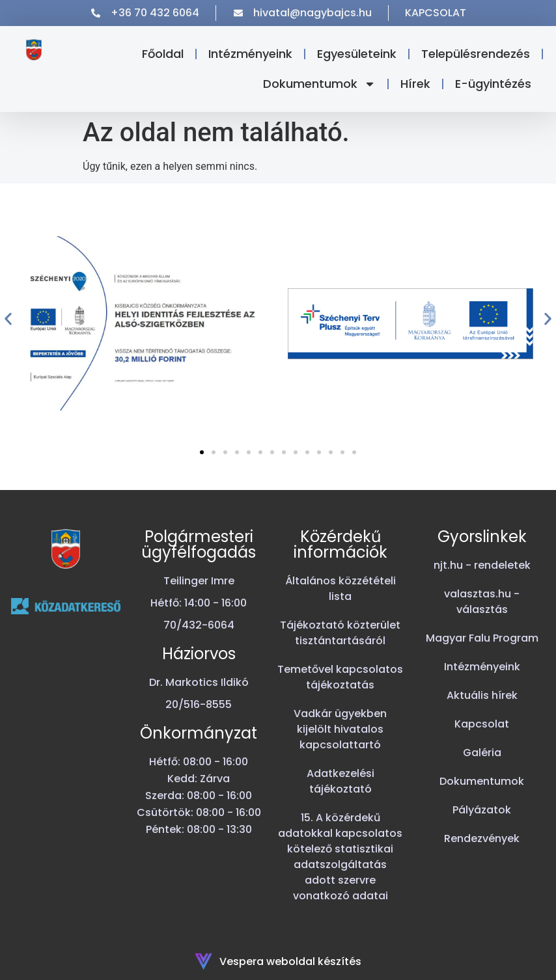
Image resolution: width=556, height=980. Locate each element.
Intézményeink (250, 54)
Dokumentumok (319, 84)
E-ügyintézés (493, 84)
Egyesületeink (357, 54)
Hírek (415, 84)
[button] (8, 319)
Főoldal (163, 54)
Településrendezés (476, 54)
